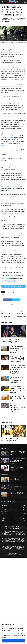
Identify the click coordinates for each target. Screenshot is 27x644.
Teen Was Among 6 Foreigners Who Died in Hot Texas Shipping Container (18, 349)
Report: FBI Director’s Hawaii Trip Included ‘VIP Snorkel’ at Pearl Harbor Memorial (17, 359)
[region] (13, 633)
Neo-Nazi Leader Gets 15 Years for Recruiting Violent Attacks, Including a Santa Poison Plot (17, 369)
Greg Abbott (10, 138)
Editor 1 (7, 24)
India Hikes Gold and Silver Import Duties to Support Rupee (17, 398)
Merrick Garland (13, 149)
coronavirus (8, 292)
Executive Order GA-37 (19, 53)
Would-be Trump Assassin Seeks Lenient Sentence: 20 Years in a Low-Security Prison (17, 460)
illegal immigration (6, 294)
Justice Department (15, 294)
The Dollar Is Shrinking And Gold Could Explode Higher (12, 440)
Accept (13, 641)
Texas (3, 138)
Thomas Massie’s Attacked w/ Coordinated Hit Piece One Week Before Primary (17, 408)
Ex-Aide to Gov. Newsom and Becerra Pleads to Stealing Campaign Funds (11, 341)
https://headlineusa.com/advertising (10, 282)
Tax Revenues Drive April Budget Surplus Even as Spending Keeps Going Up (17, 380)
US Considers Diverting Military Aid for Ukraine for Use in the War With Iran (18, 453)
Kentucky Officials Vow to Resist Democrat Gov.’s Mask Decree (7, 315)
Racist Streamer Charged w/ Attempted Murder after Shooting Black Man (17, 389)
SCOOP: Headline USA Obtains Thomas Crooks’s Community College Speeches (17, 468)
